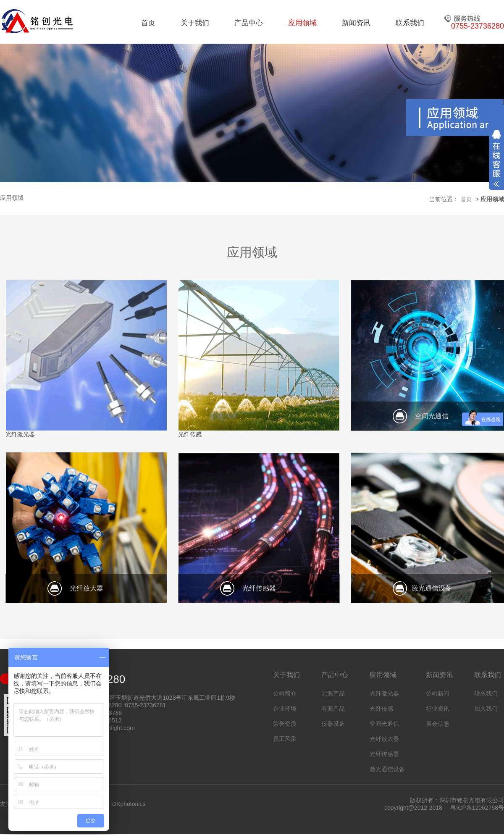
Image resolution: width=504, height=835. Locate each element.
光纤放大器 (384, 739)
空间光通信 (384, 724)
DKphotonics (129, 804)
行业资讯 (438, 709)
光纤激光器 (384, 693)
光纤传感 (381, 709)
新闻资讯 (356, 23)
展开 (496, 158)
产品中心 (249, 23)
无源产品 (333, 693)
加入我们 (486, 709)
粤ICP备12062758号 (477, 808)
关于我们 (195, 23)
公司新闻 (438, 693)
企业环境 (285, 709)
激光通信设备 (387, 769)
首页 (148, 23)
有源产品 (333, 709)
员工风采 (285, 739)
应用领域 (302, 23)
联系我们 (410, 23)
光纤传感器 (384, 754)
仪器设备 (333, 724)
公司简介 (285, 693)
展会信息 (438, 724)
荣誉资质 (285, 724)
